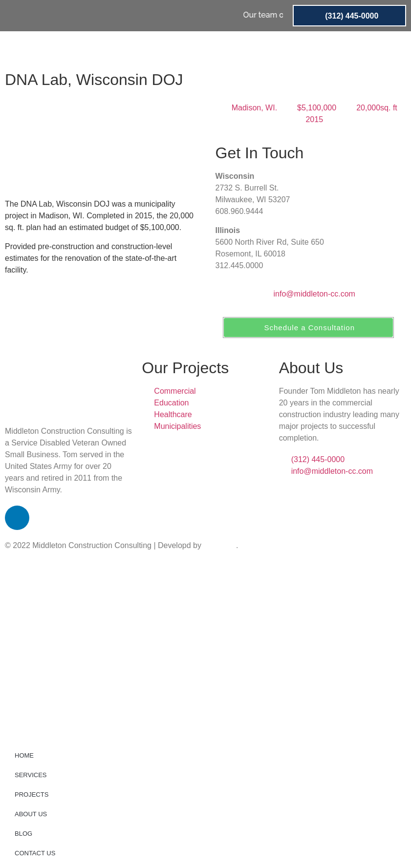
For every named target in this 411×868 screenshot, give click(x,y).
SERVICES (159, 49)
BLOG (303, 49)
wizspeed (220, 545)
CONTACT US (351, 49)
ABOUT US (261, 49)
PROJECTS (210, 49)
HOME (117, 49)
